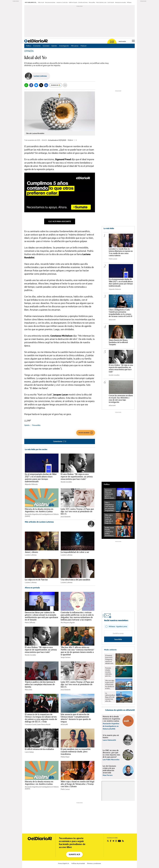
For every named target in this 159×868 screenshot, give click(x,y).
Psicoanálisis (36, 425)
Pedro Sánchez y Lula (101, 2)
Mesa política (92, 2)
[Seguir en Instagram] (116, 841)
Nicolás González (66, 482)
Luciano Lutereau (40, 76)
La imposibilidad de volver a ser (75, 552)
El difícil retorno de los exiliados (39, 749)
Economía (37, 46)
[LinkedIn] (46, 85)
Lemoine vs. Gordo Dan (62, 2)
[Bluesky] (36, 85)
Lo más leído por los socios (36, 449)
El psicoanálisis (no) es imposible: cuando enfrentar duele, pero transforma (76, 752)
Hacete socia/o (112, 42)
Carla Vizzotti (111, 2)
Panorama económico (50, 2)
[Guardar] (65, 85)
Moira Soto (28, 690)
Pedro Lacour (65, 789)
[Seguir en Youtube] (119, 841)
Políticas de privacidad (78, 863)
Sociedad (46, 46)
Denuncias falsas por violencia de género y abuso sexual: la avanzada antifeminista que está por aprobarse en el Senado (109, 494)
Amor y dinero (31, 552)
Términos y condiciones (94, 863)
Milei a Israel (41, 2)
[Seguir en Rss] (123, 841)
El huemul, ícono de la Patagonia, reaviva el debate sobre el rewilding (110, 659)
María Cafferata (30, 622)
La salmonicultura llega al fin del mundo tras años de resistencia (110, 697)
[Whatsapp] (26, 85)
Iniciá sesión (122, 42)
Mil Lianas (75, 46)
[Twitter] (41, 85)
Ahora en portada (32, 588)
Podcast (84, 46)
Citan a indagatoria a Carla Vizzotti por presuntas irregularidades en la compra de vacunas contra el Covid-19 (110, 507)
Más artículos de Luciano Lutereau (39, 522)
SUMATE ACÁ (74, 854)
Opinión (54, 46)
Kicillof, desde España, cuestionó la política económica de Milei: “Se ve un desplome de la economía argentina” (109, 532)
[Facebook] (31, 85)
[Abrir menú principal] (133, 41)
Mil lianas (129, 2)
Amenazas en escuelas (120, 2)
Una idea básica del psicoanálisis (75, 580)
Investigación (64, 46)
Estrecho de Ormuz (83, 2)
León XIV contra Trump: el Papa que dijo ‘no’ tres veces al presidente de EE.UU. (77, 512)
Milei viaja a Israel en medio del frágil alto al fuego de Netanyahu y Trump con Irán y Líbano (78, 784)
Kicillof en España (73, 2)
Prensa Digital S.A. (64, 863)
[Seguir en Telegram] (113, 841)
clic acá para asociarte (60, 221)
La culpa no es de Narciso (36, 580)
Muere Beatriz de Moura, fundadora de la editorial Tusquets (118, 342)
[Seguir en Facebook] (111, 841)
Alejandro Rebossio (31, 484)
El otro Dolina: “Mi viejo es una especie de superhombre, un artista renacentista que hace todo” (77, 477)
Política (29, 46)
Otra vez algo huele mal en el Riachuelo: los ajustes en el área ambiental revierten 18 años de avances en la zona (110, 685)
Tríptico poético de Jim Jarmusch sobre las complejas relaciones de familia (40, 684)
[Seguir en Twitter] (108, 841)
